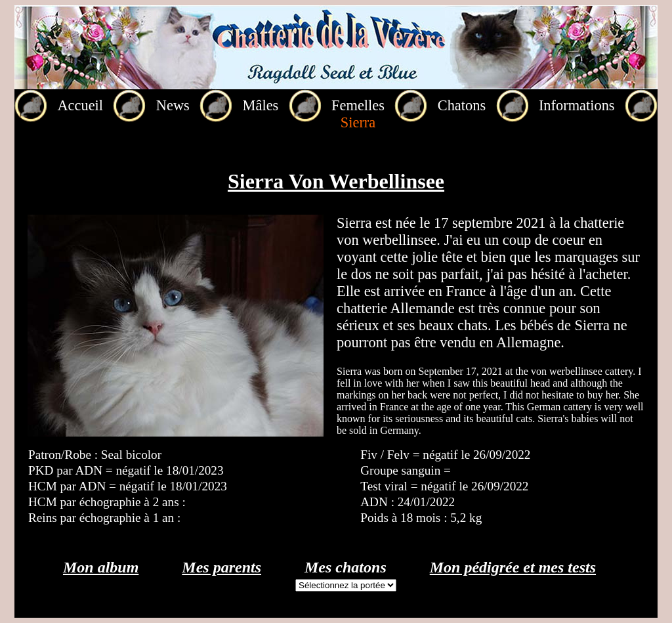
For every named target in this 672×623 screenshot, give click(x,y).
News (173, 105)
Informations (577, 105)
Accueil (80, 105)
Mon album (101, 567)
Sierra (358, 122)
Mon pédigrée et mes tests (513, 567)
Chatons (462, 105)
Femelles (358, 105)
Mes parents (221, 567)
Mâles (261, 105)
